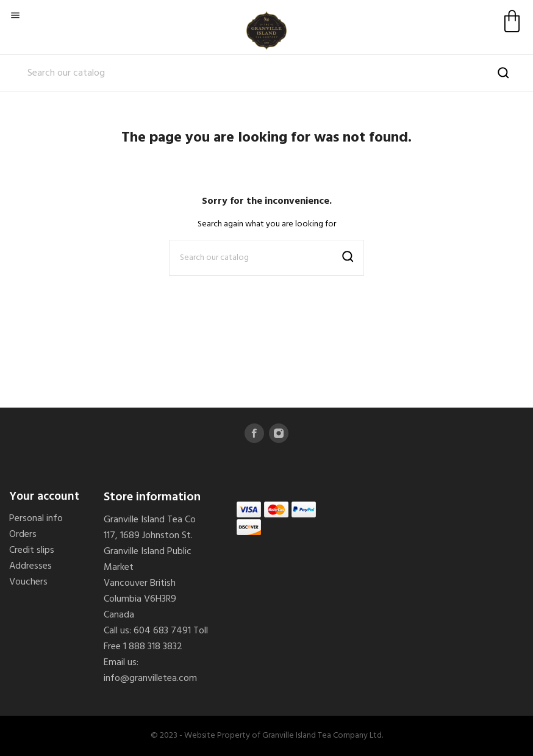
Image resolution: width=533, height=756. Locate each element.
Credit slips (32, 550)
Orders (23, 535)
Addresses (30, 566)
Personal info (36, 519)
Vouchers (28, 582)
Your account (44, 497)
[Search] (266, 73)
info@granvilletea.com (150, 679)
